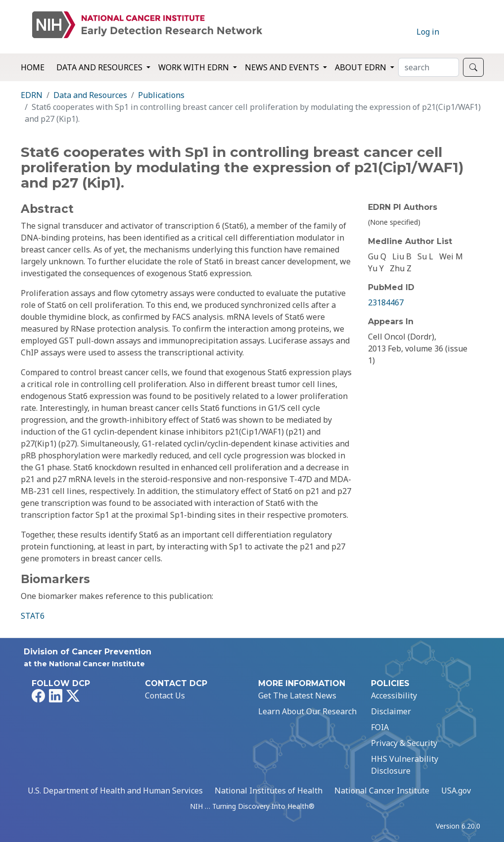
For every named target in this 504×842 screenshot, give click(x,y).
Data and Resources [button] (100, 67)
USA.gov (456, 791)
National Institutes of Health (269, 791)
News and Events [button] (283, 67)
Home (33, 67)
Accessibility (394, 695)
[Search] (429, 67)
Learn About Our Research (307, 711)
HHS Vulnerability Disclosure (405, 765)
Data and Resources (90, 95)
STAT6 (33, 616)
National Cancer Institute (382, 791)
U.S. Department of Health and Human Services (115, 791)
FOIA (380, 727)
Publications (161, 95)
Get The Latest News (297, 695)
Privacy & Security (404, 743)
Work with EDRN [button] (195, 67)
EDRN (32, 95)
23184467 (386, 302)
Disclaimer (391, 711)
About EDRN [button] (362, 67)
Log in (428, 32)
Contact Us (165, 695)
